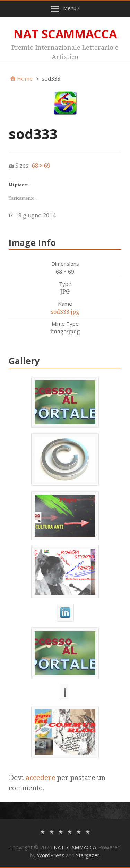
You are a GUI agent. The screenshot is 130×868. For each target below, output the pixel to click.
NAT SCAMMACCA (65, 34)
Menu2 (71, 8)
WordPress (51, 855)
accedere (41, 778)
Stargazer (88, 855)
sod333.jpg (65, 312)
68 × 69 (41, 166)
